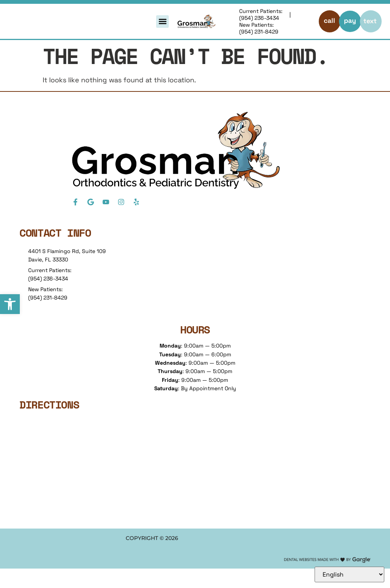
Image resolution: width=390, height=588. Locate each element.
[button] (10, 304)
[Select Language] (349, 574)
